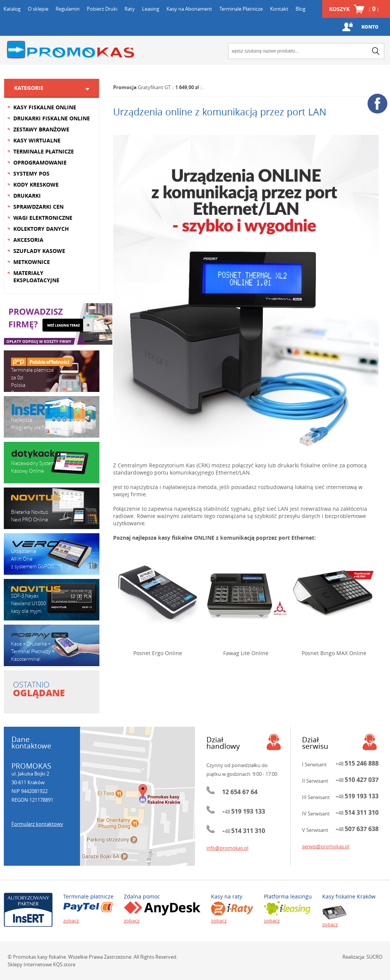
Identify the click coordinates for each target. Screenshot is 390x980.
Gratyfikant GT (154, 87)
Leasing (151, 9)
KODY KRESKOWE (36, 185)
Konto (370, 27)
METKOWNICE (32, 262)
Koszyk (354, 9)
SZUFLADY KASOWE (39, 251)
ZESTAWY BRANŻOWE (41, 129)
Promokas (70, 50)
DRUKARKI (27, 196)
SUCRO (374, 957)
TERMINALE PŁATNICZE (44, 151)
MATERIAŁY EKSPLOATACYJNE (36, 277)
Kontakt (279, 9)
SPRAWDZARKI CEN (38, 207)
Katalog (12, 9)
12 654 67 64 (240, 792)
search (376, 51)
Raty (130, 9)
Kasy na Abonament (189, 9)
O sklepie (38, 9)
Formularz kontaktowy (37, 824)
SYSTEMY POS (31, 173)
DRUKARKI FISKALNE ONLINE (52, 118)
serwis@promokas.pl (326, 846)
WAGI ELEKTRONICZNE (43, 218)
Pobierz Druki (102, 9)
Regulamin (68, 9)
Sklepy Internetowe (30, 964)
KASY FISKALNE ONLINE (45, 107)
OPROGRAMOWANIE (40, 162)
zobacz (71, 921)
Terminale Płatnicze (241, 9)
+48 (244, 812)
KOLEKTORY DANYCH (41, 229)
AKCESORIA (28, 240)
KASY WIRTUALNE (37, 140)
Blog (300, 9)
